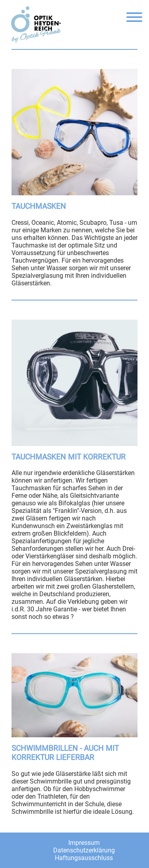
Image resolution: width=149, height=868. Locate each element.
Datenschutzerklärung (84, 850)
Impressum (84, 843)
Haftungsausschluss (84, 858)
